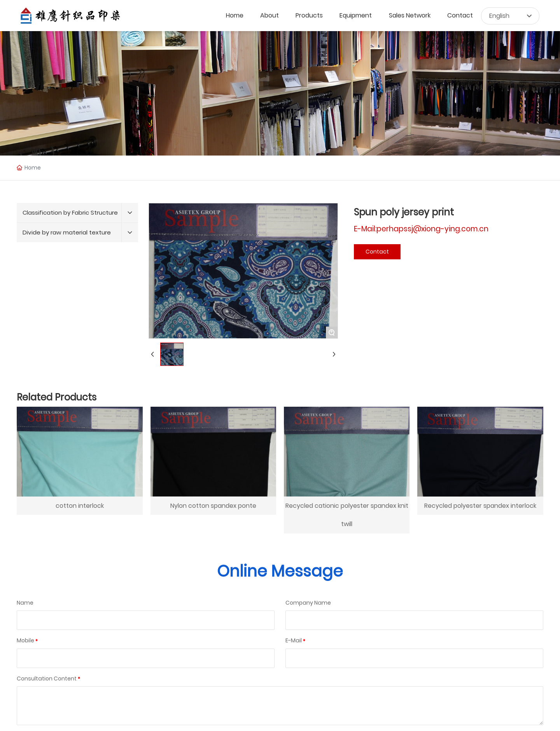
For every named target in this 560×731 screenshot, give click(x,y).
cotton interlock (80, 506)
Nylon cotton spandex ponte (213, 506)
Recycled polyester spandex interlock (480, 506)
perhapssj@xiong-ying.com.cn (432, 229)
